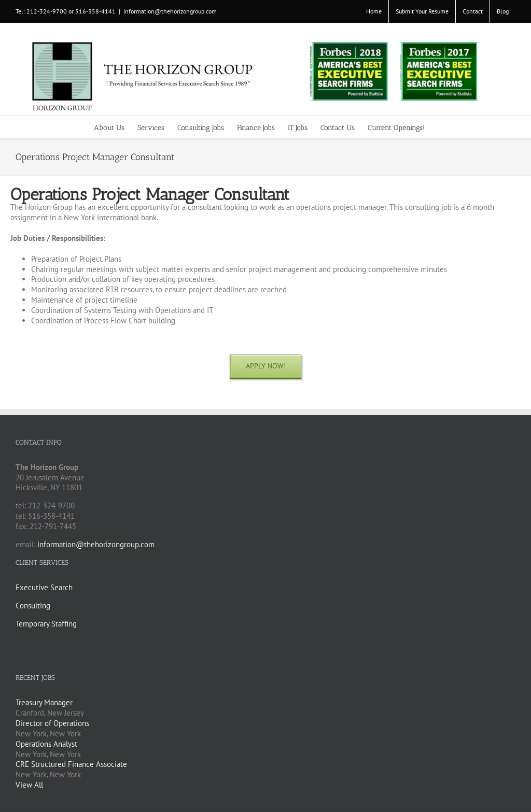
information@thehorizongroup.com (170, 11)
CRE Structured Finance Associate (71, 764)
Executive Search (44, 587)
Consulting (33, 606)
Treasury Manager (44, 702)
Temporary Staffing (46, 624)
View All (29, 785)
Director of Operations (52, 723)
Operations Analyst (46, 744)
